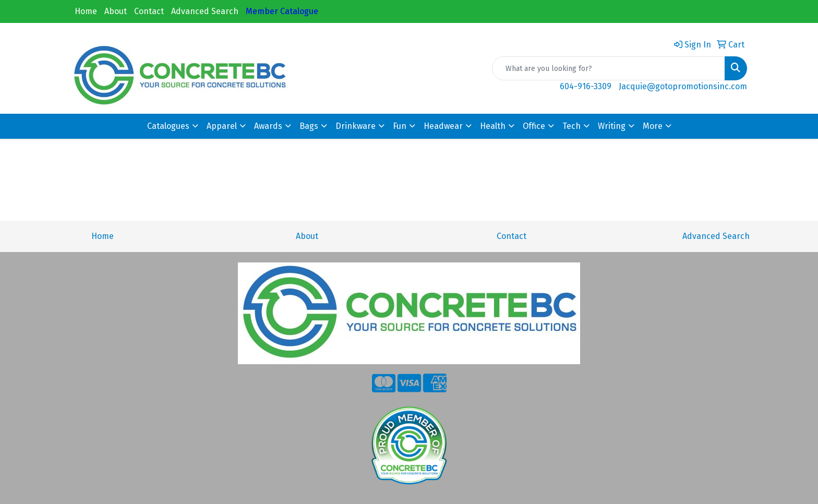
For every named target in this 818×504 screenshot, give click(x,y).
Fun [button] (400, 126)
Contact (149, 11)
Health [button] (493, 126)
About (116, 11)
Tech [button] (572, 126)
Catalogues (168, 126)
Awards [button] (268, 126)
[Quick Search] (609, 68)
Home (86, 11)
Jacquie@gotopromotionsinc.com (683, 86)
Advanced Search (205, 11)
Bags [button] (309, 126)
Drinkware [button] (356, 126)
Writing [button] (612, 126)
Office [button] (534, 126)
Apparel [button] (222, 126)
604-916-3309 (586, 86)
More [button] (653, 126)
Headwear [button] (443, 126)
